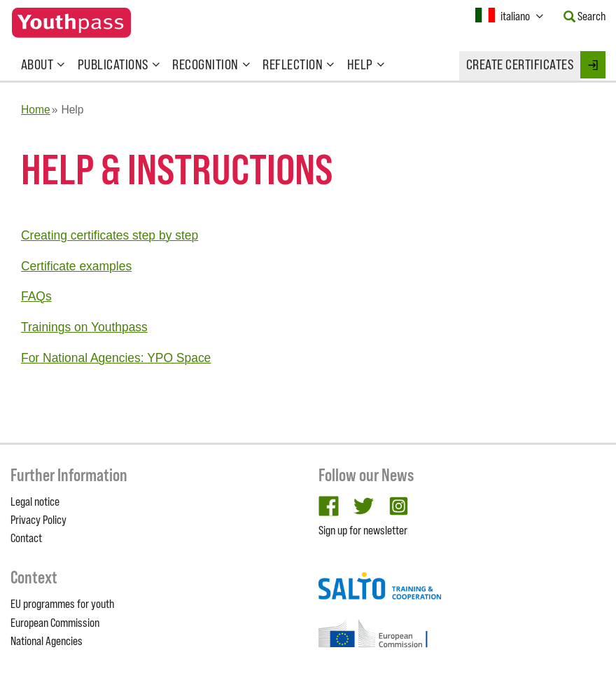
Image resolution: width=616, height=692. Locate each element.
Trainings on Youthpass (84, 327)
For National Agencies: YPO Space (116, 358)
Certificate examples (76, 266)
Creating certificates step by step (110, 235)
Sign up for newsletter (363, 530)
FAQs (36, 296)
